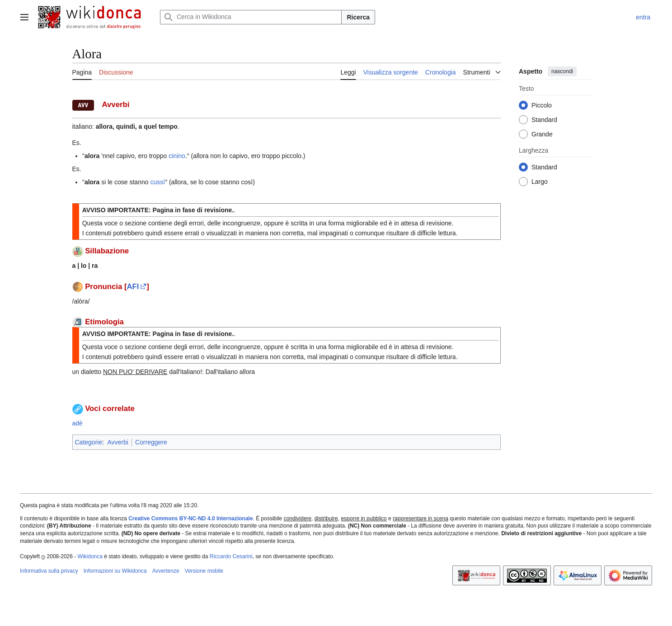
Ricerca (358, 17)
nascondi (562, 71)
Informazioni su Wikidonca (115, 571)
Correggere (151, 442)
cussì (157, 182)
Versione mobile (204, 571)
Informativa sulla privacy (49, 571)
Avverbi (117, 442)
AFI (133, 287)
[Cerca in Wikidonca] (251, 17)
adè (78, 423)
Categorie (89, 442)
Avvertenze (166, 571)
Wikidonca (90, 556)
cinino (177, 156)
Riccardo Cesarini (231, 556)
